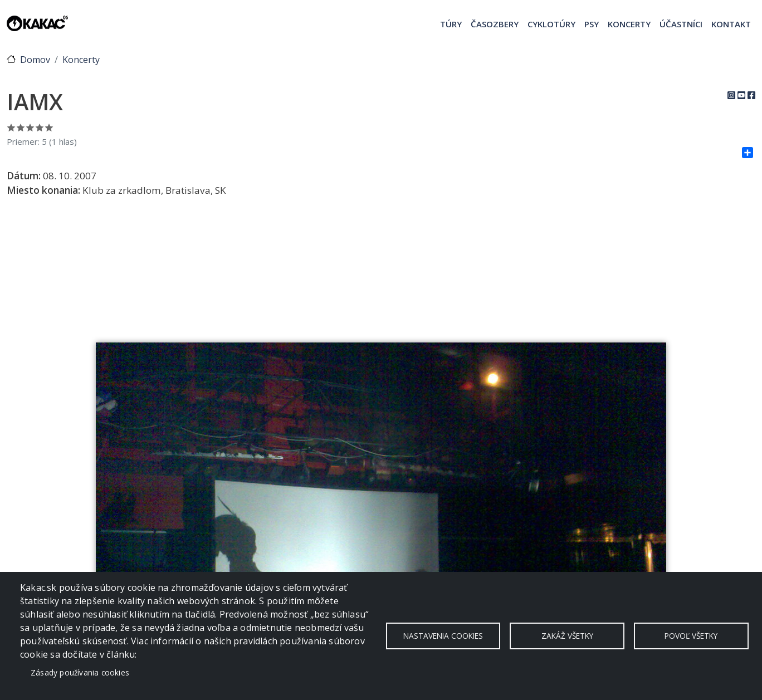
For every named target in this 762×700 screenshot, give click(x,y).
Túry (451, 24)
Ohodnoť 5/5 (49, 127)
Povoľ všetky (691, 636)
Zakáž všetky (567, 636)
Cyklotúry (551, 24)
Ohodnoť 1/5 (11, 127)
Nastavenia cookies (443, 636)
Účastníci (681, 24)
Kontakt (731, 24)
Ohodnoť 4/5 (40, 127)
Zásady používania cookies (80, 672)
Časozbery (495, 24)
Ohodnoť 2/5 (21, 127)
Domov (35, 60)
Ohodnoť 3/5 (30, 127)
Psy (592, 24)
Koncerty (629, 24)
